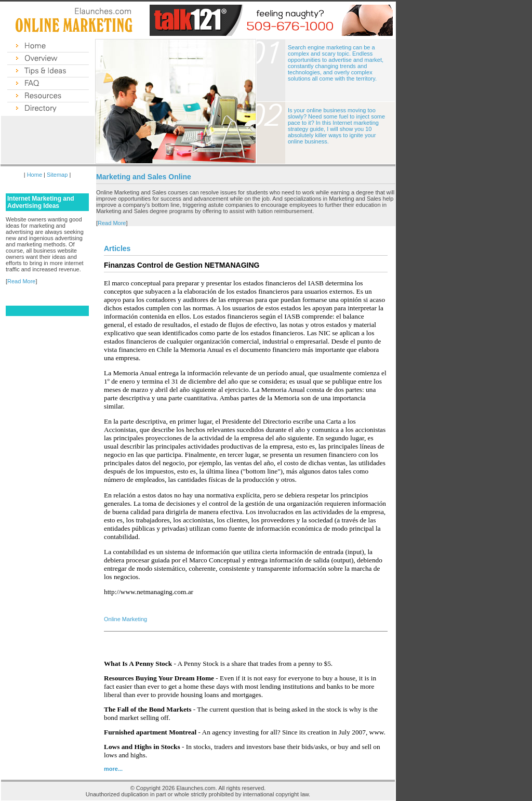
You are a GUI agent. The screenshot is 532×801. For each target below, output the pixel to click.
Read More (21, 281)
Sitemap (57, 175)
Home (35, 175)
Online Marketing (125, 619)
